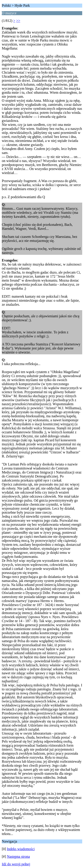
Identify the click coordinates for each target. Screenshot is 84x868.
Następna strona (18, 857)
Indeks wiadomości (21, 849)
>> (18, 21)
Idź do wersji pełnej (16, 864)
